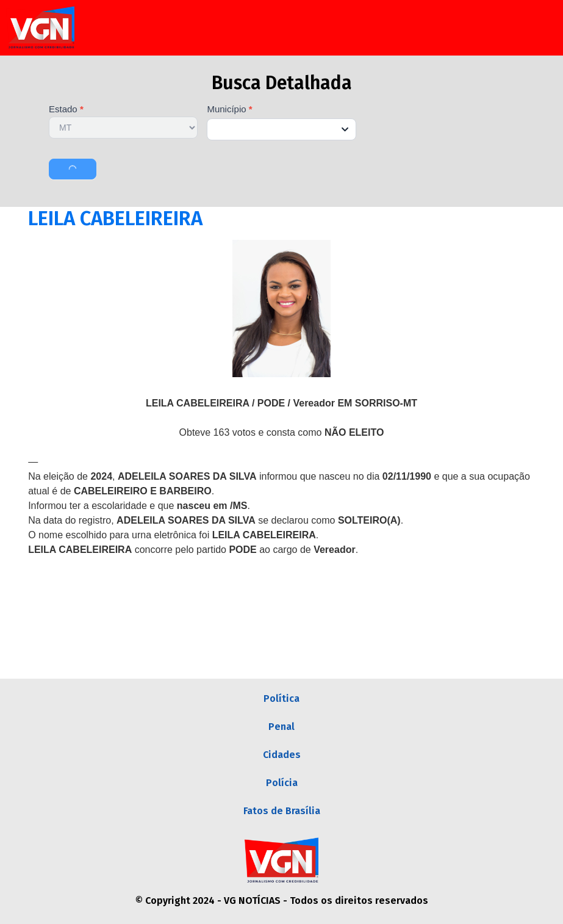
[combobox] (281, 129)
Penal (281, 727)
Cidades (282, 755)
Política (281, 698)
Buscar (73, 169)
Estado (66, 109)
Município (229, 109)
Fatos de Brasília (282, 811)
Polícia (282, 783)
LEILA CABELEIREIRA (115, 218)
